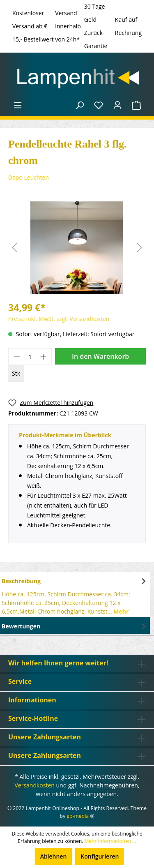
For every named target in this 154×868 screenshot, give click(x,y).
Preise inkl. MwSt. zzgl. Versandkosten (59, 319)
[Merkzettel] (99, 105)
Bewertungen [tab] (75, 626)
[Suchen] (80, 105)
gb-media (78, 816)
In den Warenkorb (100, 356)
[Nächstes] (140, 248)
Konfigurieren (100, 856)
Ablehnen (54, 856)
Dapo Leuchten (29, 177)
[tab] (75, 595)
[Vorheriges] (14, 248)
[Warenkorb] (136, 105)
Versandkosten (34, 785)
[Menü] (18, 105)
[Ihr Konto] (117, 105)
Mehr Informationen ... (110, 841)
